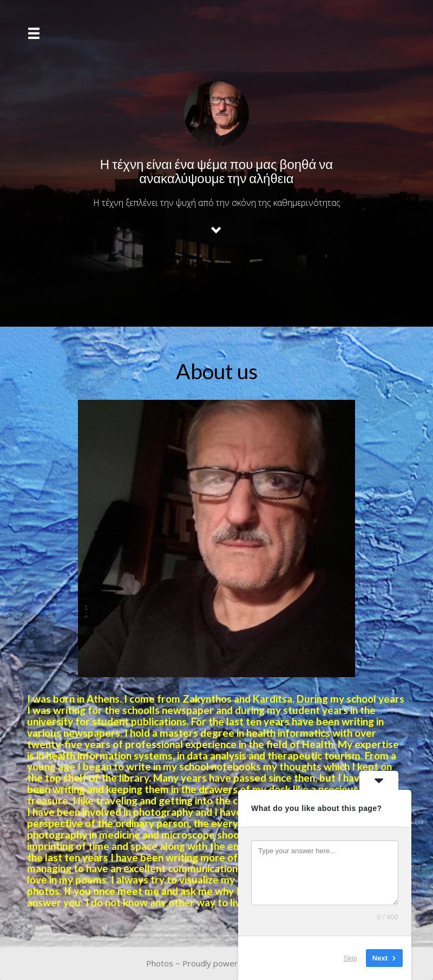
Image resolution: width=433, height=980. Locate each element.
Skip (350, 958)
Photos (160, 963)
